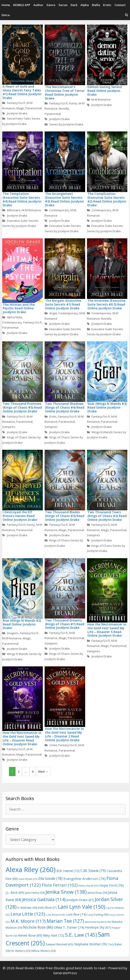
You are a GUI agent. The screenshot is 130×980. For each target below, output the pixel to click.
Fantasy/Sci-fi (16, 103)
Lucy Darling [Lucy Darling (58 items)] (98, 915)
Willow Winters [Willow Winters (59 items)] (43, 951)
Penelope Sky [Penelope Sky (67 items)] (98, 927)
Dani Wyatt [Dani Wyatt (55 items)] (28, 879)
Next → (43, 771)
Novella (64, 108)
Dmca (6, 15)
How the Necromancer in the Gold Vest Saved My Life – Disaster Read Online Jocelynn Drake (22, 738)
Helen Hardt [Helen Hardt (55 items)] (88, 886)
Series (63, 5)
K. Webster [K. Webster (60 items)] (27, 908)
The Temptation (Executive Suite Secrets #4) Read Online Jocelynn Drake (22, 199)
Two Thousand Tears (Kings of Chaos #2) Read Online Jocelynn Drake (107, 516)
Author (38, 5)
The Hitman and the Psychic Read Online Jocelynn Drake (19, 308)
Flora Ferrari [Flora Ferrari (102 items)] (60, 885)
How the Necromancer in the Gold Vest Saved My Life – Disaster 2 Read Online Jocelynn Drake (64, 734)
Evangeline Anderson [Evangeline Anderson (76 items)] (84, 879)
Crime (53, 745)
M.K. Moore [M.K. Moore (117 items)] (28, 921)
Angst (53, 313)
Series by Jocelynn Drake (66, 124)
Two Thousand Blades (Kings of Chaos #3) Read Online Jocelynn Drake (65, 516)
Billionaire (14, 210)
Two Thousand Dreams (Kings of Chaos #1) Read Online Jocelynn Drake (65, 624)
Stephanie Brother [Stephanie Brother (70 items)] (91, 944)
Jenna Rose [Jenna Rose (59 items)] (97, 893)
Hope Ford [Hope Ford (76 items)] (112, 885)
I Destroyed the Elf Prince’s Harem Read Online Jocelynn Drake (20, 516)
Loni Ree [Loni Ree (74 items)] (76, 914)
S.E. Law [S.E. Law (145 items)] (81, 935)
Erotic (107, 5)
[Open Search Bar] (127, 15)
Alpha (85, 5)
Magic (20, 108)
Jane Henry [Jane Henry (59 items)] (35, 893)
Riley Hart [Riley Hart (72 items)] (54, 935)
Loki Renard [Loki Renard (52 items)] (56, 915)
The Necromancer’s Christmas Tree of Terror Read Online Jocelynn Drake (65, 92)
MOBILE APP (22, 5)
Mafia (96, 5)
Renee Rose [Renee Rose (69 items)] (30, 935)
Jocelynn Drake (17, 113)
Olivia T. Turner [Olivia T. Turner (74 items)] (69, 927)
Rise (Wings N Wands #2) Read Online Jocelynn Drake (22, 624)
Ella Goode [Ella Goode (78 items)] (50, 879)
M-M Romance (101, 99)
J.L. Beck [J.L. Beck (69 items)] (15, 892)
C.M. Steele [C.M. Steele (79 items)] (93, 871)
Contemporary (59, 210)
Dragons (13, 633)
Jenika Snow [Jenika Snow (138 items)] (66, 892)
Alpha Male (15, 317)
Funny (73, 103)
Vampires (9, 427)
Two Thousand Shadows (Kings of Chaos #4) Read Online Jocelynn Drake (65, 407)
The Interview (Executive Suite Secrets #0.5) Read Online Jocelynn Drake (106, 304)
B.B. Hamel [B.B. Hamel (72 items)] (68, 871)
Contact (120, 5)
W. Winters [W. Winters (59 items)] (21, 951)
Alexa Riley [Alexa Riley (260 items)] (31, 870)
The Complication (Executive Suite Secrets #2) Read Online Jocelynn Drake (107, 199)
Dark (74, 5)
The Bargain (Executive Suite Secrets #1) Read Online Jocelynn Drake (63, 304)
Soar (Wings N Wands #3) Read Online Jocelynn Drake (107, 407)
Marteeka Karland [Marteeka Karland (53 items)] (98, 922)
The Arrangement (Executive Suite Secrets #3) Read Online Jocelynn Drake (64, 199)
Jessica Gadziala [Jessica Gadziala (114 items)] (44, 899)
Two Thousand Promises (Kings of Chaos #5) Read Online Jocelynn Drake (22, 407)
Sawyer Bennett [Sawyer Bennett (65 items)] (59, 944)
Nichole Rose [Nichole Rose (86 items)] (38, 927)
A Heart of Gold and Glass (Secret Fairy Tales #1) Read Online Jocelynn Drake (22, 92)
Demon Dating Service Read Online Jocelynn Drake (105, 91)
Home (6, 5)
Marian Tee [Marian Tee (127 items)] (65, 921)
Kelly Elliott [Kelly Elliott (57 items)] (48, 908)
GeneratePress (65, 973)
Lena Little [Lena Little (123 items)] (28, 914)
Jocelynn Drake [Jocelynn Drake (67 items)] (80, 900)
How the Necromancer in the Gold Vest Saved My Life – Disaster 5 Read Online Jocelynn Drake (107, 630)
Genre (51, 5)
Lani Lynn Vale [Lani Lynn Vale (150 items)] (82, 907)
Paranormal (34, 108)
